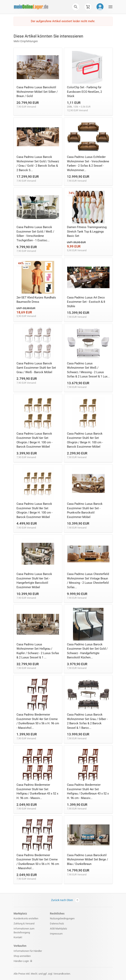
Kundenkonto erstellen (26, 918)
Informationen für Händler (28, 951)
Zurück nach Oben (65, 900)
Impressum (56, 934)
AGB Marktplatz (58, 929)
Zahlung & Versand (24, 924)
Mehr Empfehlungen (26, 41)
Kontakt (18, 937)
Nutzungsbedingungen (62, 918)
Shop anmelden (22, 956)
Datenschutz (57, 924)
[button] (76, 7)
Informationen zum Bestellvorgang (24, 930)
